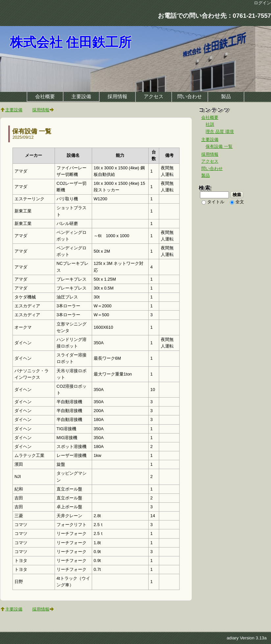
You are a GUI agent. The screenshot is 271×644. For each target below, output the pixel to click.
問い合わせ (190, 97)
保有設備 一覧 (32, 131)
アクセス (154, 97)
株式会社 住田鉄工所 (71, 42)
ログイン (262, 3)
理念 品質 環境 (220, 132)
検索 (237, 195)
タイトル (216, 202)
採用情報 (117, 97)
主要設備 (81, 97)
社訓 (210, 124)
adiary (233, 638)
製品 (226, 97)
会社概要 (45, 97)
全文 (240, 202)
